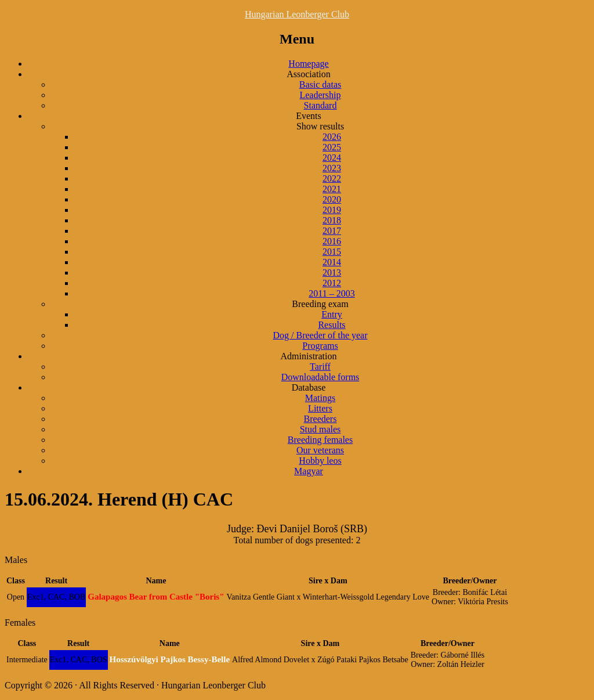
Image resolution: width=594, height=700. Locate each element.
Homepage (308, 64)
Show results (320, 126)
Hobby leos (320, 461)
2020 (332, 199)
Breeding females (320, 440)
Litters (320, 408)
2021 (332, 189)
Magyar (309, 471)
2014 (332, 262)
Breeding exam (320, 304)
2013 (332, 273)
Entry (332, 314)
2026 (332, 137)
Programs (320, 346)
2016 (332, 241)
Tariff (320, 367)
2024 (332, 158)
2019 (332, 210)
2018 (332, 220)
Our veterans (320, 450)
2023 (332, 168)
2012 (332, 283)
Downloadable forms (320, 377)
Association (309, 74)
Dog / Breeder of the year (320, 335)
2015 (332, 252)
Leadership (320, 95)
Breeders (320, 419)
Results (332, 325)
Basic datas (320, 84)
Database (309, 387)
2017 (332, 231)
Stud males (320, 429)
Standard (320, 105)
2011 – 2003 (332, 293)
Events (309, 116)
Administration (309, 356)
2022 (332, 178)
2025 (332, 147)
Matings (320, 398)
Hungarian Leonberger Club (297, 14)
